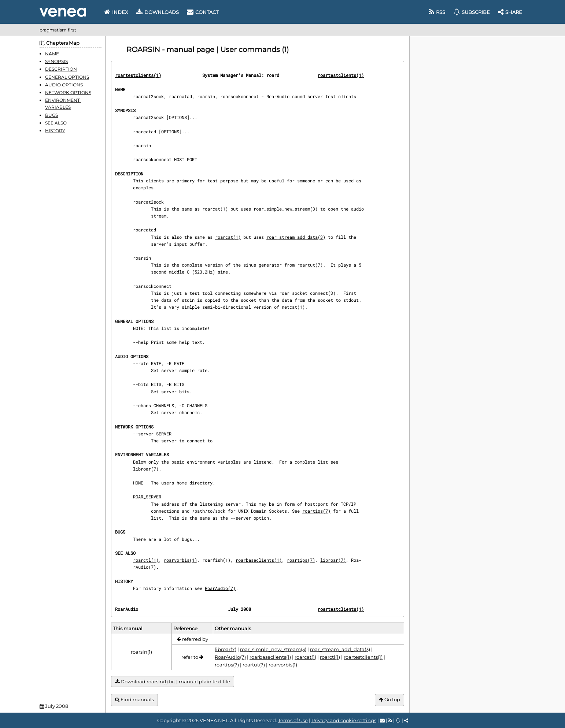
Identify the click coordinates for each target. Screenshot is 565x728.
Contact (203, 12)
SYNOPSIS (56, 61)
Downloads (158, 12)
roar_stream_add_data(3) (296, 237)
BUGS (51, 115)
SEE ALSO (56, 123)
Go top (389, 700)
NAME (52, 54)
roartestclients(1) (138, 75)
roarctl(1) (146, 560)
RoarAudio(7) (220, 588)
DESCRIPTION (61, 69)
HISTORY (55, 131)
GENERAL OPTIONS (67, 77)
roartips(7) (316, 511)
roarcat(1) (215, 209)
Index (116, 12)
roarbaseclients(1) (259, 560)
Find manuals (134, 700)
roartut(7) (310, 265)
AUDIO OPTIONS (64, 85)
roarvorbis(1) (180, 560)
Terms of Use (293, 720)
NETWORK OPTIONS (68, 92)
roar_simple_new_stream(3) (286, 209)
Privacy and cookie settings (344, 720)
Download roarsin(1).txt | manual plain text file (173, 682)
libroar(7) (146, 469)
